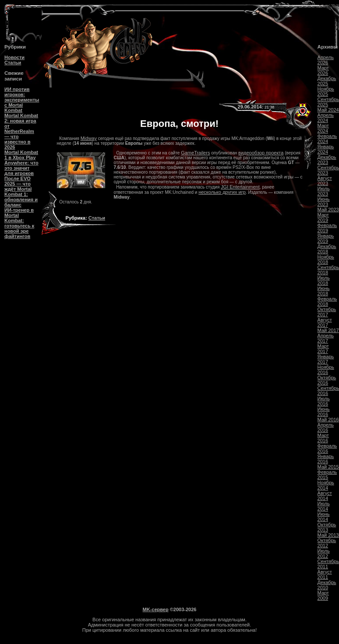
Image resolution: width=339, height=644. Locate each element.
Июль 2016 (324, 401)
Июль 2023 (324, 191)
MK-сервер (156, 609)
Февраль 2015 (327, 475)
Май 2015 (328, 467)
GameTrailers (195, 153)
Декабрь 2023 (327, 160)
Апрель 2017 (326, 338)
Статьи (13, 63)
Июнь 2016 (324, 412)
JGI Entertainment (240, 187)
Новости (14, 57)
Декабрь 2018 (327, 249)
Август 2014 (325, 496)
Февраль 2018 (327, 301)
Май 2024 (328, 110)
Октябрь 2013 (327, 527)
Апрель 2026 (326, 60)
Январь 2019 (326, 238)
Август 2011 (325, 574)
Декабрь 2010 (327, 585)
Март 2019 (323, 217)
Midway (89, 138)
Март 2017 (323, 349)
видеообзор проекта (261, 153)
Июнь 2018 (324, 291)
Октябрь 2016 (327, 380)
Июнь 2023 (324, 202)
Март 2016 (323, 438)
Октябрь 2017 (327, 312)
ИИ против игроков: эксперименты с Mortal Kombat (22, 100)
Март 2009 (323, 595)
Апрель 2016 (326, 427)
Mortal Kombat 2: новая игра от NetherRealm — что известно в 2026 (21, 131)
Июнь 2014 (324, 517)
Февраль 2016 (327, 448)
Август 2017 (325, 322)
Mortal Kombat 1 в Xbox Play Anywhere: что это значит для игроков (21, 163)
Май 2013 (328, 535)
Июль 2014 (324, 506)
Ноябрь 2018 (326, 259)
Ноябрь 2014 (326, 485)
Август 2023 (325, 181)
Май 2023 (328, 210)
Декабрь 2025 (327, 81)
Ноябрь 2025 (326, 91)
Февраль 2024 (327, 139)
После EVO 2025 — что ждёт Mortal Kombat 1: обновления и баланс (21, 192)
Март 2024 (323, 128)
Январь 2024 (326, 149)
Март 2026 (323, 70)
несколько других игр (222, 192)
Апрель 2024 (326, 118)
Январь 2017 (326, 359)
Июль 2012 (324, 553)
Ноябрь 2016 (326, 370)
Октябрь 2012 (327, 543)
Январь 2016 (326, 459)
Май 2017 (328, 330)
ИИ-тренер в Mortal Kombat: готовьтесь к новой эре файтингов (19, 223)
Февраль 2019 (327, 228)
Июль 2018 (324, 280)
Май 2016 (328, 420)
